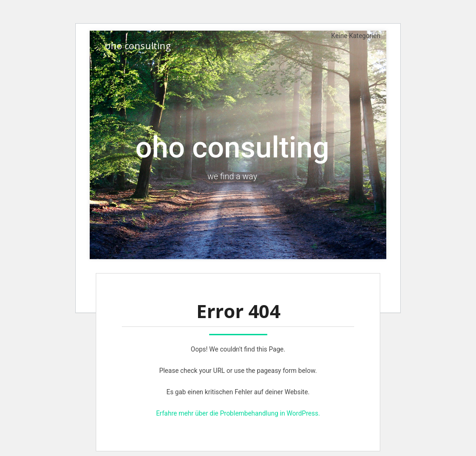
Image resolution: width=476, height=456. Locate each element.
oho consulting (138, 46)
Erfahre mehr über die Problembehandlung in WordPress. (238, 413)
